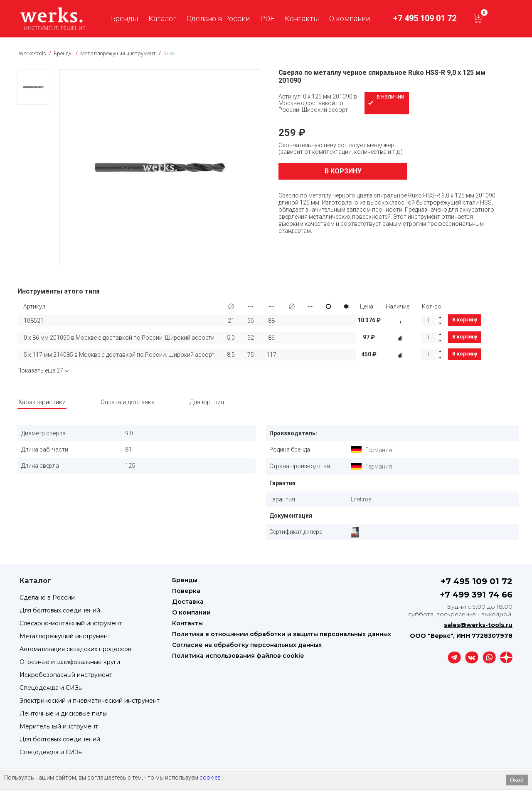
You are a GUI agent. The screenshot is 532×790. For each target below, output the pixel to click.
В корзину (343, 171)
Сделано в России (218, 19)
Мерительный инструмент (59, 726)
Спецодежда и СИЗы (51, 688)
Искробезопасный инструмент (66, 675)
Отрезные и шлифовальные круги (70, 662)
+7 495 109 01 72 (425, 19)
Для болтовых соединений (60, 610)
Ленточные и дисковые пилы (63, 713)
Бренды (124, 19)
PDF (267, 19)
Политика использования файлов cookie (238, 656)
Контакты (302, 19)
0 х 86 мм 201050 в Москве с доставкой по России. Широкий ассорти (119, 338)
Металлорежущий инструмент (65, 636)
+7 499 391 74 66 (476, 595)
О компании (350, 19)
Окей (517, 780)
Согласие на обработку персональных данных (247, 645)
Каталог (162, 19)
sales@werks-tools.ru (478, 625)
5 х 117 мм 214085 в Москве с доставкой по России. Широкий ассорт (119, 355)
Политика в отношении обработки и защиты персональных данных (282, 634)
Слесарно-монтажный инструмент (71, 623)
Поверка (186, 591)
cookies (210, 778)
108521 (34, 321)
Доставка (188, 602)
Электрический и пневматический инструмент (90, 701)
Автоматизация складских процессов (75, 649)
